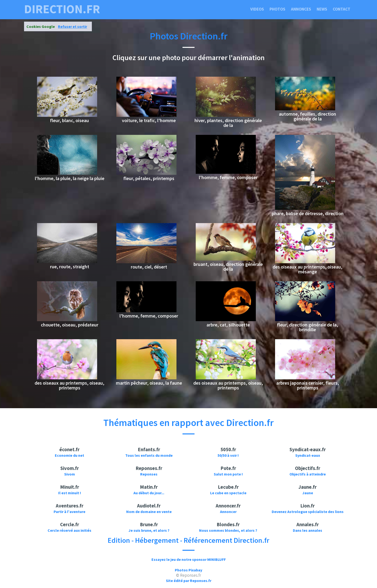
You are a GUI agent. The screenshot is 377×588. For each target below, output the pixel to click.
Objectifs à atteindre (308, 474)
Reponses (149, 474)
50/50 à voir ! (228, 455)
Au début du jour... (149, 493)
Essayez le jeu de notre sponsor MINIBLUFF (189, 559)
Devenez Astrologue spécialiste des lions (308, 512)
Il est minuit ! (70, 493)
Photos (277, 9)
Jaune (308, 493)
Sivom (70, 474)
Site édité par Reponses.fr (189, 581)
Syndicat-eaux (308, 455)
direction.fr (62, 9)
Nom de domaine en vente (149, 512)
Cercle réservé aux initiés (69, 530)
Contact (342, 9)
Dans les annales (308, 530)
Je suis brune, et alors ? (149, 530)
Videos (257, 9)
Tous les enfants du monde (149, 455)
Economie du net (69, 455)
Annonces (301, 9)
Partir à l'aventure (69, 512)
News (322, 9)
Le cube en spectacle (228, 493)
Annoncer (228, 512)
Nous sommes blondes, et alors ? (228, 530)
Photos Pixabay (188, 570)
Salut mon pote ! (228, 474)
